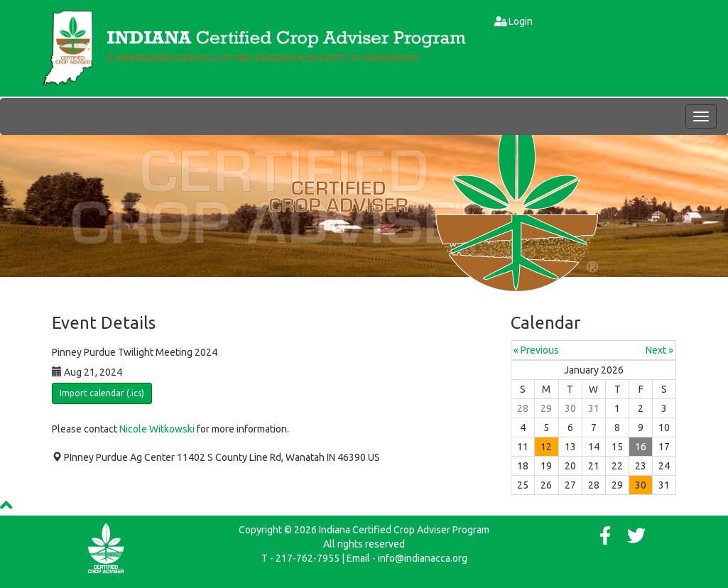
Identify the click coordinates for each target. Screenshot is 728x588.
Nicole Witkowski (157, 429)
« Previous (536, 350)
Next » (659, 350)
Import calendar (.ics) (102, 393)
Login (521, 21)
